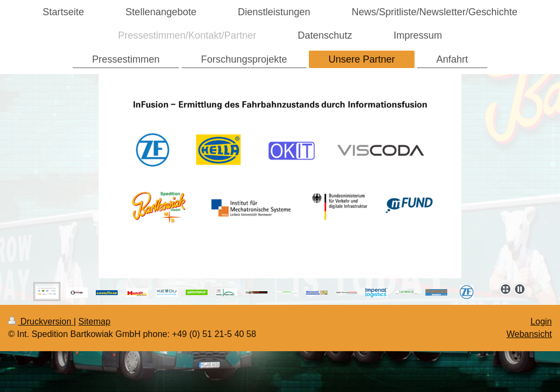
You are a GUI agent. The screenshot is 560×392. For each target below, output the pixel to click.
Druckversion (41, 321)
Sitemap (95, 321)
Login (541, 321)
